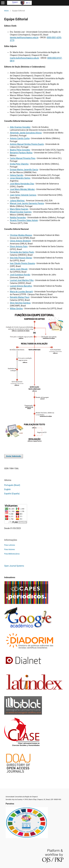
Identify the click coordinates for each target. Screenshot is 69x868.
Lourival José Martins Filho (22, 280)
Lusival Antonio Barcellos (21, 286)
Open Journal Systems (14, 566)
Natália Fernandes (18, 218)
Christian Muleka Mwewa (21, 235)
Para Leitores (10, 545)
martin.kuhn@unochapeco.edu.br (24, 58)
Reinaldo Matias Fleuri (20, 297)
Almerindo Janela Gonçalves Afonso (26, 133)
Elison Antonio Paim (19, 246)
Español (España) (12, 494)
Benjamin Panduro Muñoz (21, 153)
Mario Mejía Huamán (19, 209)
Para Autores (10, 549)
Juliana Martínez (17, 201)
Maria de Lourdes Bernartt (21, 292)
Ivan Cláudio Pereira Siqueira (22, 263)
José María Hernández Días (22, 184)
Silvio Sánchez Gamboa (20, 303)
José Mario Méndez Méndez (22, 189)
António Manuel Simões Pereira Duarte (27, 144)
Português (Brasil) (12, 485)
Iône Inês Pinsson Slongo (21, 258)
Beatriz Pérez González (20, 150)
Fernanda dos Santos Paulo (22, 252)
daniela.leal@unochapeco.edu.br (24, 38)
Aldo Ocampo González (20, 127)
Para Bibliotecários (12, 554)
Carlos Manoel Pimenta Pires (23, 158)
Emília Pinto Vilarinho (19, 164)
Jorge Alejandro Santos (20, 178)
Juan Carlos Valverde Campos (23, 195)
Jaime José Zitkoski (19, 269)
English (7, 489)
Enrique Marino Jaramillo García (24, 170)
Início (6, 11)
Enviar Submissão (14, 456)
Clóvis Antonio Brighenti (20, 241)
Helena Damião (17, 175)
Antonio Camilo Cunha (20, 138)
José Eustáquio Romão (20, 275)
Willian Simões (16, 309)
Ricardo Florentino (18, 220)
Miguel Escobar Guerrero (21, 212)
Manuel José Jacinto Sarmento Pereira (27, 203)
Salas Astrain (32, 220)
